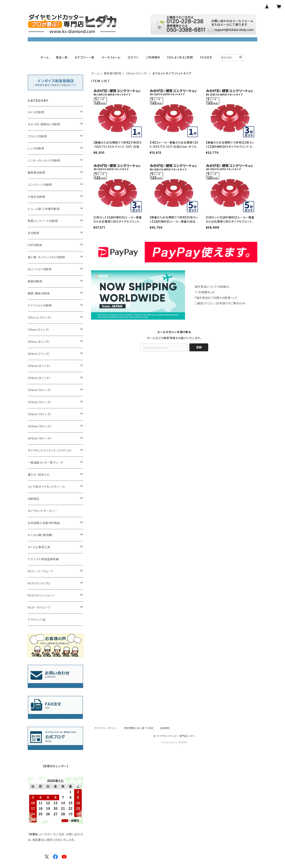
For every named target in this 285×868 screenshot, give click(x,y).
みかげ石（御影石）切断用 (44, 124)
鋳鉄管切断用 (113, 73)
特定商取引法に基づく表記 (139, 728)
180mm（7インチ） (39, 354)
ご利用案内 (153, 57)
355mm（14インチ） (40, 414)
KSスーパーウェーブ (40, 571)
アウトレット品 (37, 620)
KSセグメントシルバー (42, 595)
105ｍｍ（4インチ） (40, 318)
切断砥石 (34, 499)
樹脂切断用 (35, 281)
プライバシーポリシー (106, 728)
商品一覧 (62, 57)
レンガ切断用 (36, 148)
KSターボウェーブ (39, 607)
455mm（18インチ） (40, 438)
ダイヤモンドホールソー (43, 511)
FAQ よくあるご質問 (180, 57)
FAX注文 (206, 57)
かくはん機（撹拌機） (40, 535)
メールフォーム (111, 57)
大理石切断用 (37, 197)
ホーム (45, 57)
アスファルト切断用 (40, 305)
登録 (199, 347)
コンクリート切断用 (40, 185)
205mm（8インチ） (39, 366)
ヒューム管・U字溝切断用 (44, 209)
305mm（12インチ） (40, 402)
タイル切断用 (36, 112)
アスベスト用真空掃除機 (43, 559)
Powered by (174, 742)
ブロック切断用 (37, 136)
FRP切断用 (35, 245)
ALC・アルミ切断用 (40, 269)
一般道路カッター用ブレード (45, 463)
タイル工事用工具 (39, 547)
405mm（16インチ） (40, 426)
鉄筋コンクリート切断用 (43, 221)
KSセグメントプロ (39, 583)
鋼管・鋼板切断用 (39, 293)
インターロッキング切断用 (44, 161)
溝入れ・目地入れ (39, 475)
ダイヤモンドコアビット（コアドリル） (50, 450)
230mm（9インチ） (39, 378)
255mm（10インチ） (40, 390)
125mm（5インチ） (137, 73)
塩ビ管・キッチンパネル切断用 (46, 257)
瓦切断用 (34, 233)
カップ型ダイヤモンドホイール (46, 487)
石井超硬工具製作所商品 (44, 523)
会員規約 (165, 728)
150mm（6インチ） (39, 342)
